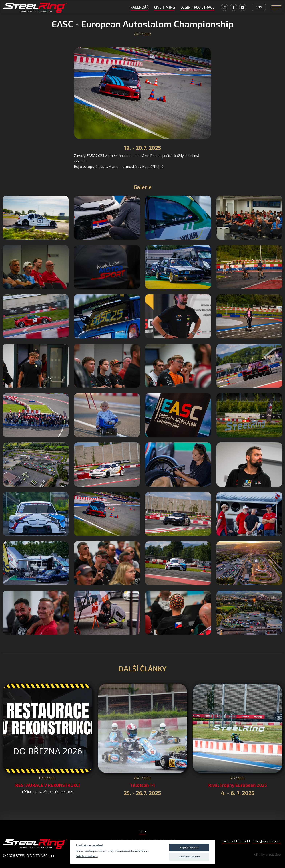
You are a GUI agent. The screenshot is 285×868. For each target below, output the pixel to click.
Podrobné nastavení (87, 856)
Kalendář (140, 7)
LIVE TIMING (164, 7)
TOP (142, 832)
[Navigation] (276, 7)
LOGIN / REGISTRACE (197, 7)
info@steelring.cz (267, 841)
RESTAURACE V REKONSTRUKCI (48, 785)
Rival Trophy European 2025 (238, 785)
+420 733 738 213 (236, 841)
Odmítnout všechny (189, 857)
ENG (259, 7)
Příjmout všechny (189, 848)
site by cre (268, 854)
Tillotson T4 (142, 785)
